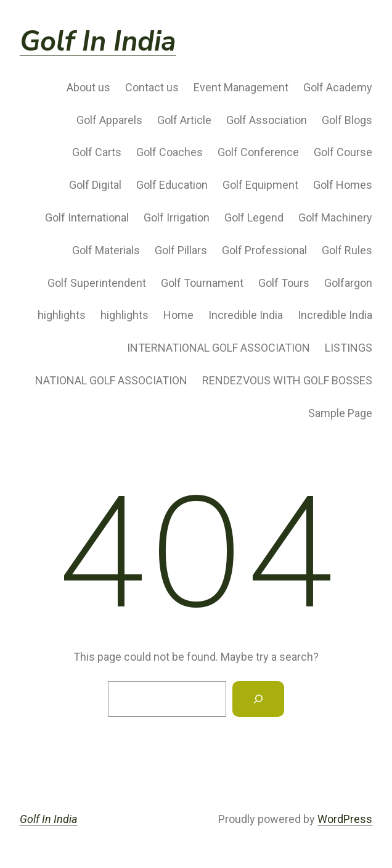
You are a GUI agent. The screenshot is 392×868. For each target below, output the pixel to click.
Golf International (87, 217)
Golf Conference (258, 152)
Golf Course (343, 152)
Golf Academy (338, 87)
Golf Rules (347, 250)
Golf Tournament (202, 283)
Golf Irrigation (177, 217)
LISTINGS (349, 348)
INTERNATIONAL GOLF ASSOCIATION (218, 348)
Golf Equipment (260, 185)
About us (88, 87)
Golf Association (267, 120)
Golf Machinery (335, 217)
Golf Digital (95, 185)
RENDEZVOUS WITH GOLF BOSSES (287, 380)
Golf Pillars (181, 250)
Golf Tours (284, 283)
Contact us (152, 87)
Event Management (241, 87)
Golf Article (184, 120)
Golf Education (172, 185)
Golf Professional (264, 250)
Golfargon (348, 283)
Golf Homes (343, 185)
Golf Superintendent (97, 283)
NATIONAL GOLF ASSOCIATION (111, 380)
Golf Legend (254, 217)
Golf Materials (106, 250)
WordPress (345, 819)
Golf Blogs (347, 120)
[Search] (258, 699)
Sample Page (340, 413)
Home (178, 315)
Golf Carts (97, 152)
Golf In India (98, 42)
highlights (62, 315)
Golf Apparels (109, 120)
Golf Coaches (169, 152)
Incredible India (246, 315)
